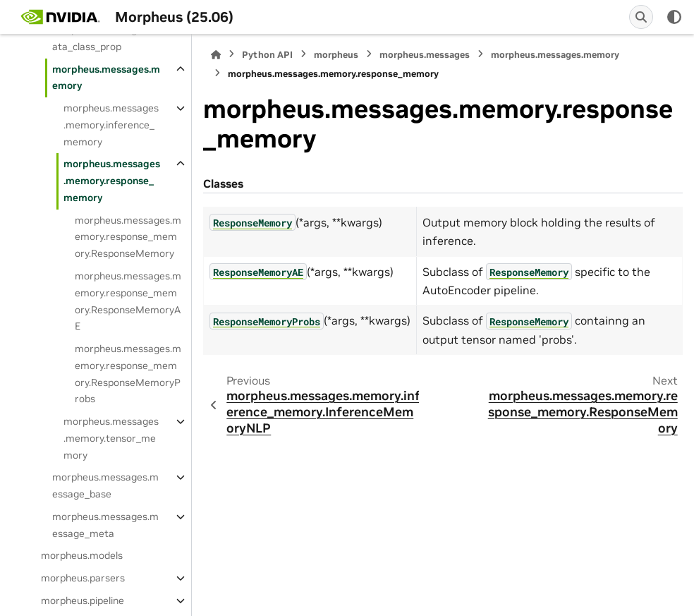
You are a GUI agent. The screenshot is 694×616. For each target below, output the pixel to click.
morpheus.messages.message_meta (105, 525)
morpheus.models (82, 555)
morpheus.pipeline (83, 600)
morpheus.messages (425, 55)
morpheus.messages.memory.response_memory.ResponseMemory (128, 237)
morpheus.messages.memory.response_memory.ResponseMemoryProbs (128, 374)
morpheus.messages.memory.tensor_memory (111, 438)
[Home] (216, 55)
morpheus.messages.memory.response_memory (112, 181)
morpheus (336, 55)
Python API (267, 55)
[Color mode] (674, 17)
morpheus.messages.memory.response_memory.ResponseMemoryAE (128, 301)
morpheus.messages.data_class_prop (104, 38)
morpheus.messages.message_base (105, 485)
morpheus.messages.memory (106, 78)
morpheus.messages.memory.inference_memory (111, 125)
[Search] (641, 17)
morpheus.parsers (83, 578)
